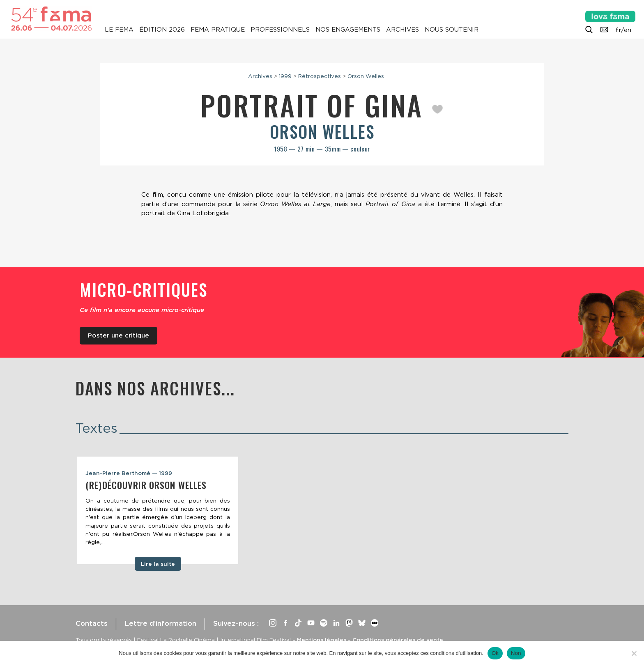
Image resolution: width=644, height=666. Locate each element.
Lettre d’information (160, 623)
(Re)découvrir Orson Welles (146, 485)
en (628, 30)
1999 (285, 76)
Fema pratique (218, 30)
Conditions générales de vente (398, 640)
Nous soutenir (452, 30)
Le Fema (119, 30)
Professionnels (280, 30)
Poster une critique (118, 335)
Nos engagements (348, 30)
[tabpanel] (158, 510)
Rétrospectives (320, 76)
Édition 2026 (162, 30)
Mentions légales (322, 640)
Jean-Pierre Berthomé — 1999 (129, 473)
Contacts (92, 623)
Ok (495, 653)
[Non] (634, 653)
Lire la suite (158, 564)
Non (516, 653)
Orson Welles (366, 76)
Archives (402, 30)
